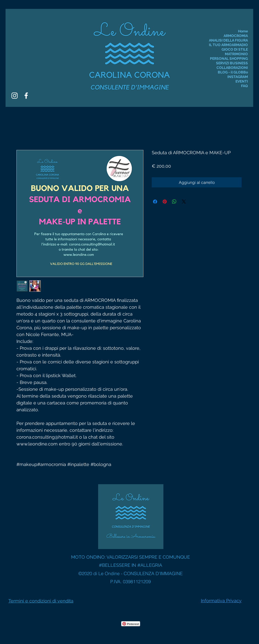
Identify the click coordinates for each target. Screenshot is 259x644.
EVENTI (242, 81)
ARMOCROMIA (236, 36)
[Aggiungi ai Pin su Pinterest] (165, 202)
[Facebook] (26, 96)
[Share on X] (184, 202)
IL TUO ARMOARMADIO (228, 45)
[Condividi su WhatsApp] (174, 202)
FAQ (244, 86)
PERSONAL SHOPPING (229, 58)
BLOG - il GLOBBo (233, 72)
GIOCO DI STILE (235, 49)
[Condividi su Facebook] (155, 202)
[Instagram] (15, 96)
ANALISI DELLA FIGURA (228, 40)
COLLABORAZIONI (232, 68)
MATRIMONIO (236, 54)
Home (243, 31)
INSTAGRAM (238, 77)
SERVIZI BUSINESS (232, 63)
